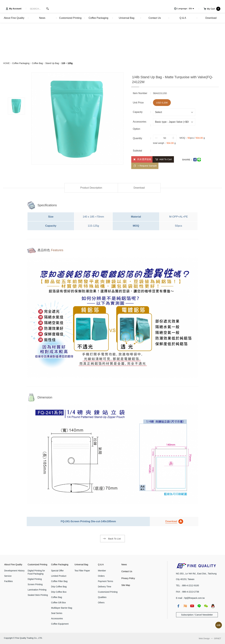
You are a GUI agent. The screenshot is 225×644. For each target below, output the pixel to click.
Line (199, 160)
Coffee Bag (37, 63)
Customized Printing (37, 564)
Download (139, 188)
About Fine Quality (13, 564)
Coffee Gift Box (59, 603)
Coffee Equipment (60, 624)
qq (213, 606)
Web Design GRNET (210, 638)
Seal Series (57, 613)
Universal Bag (81, 564)
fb (178, 606)
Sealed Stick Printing (38, 595)
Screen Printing (35, 584)
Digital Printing (35, 579)
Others (101, 603)
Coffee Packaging (21, 63)
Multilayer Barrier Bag (62, 608)
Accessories (57, 618)
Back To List (114, 539)
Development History (14, 571)
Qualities (102, 597)
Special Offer (57, 571)
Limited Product (59, 576)
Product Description (91, 188)
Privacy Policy (128, 578)
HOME (6, 63)
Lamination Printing (37, 590)
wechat (206, 606)
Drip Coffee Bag (59, 587)
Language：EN (182, 9)
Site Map (126, 585)
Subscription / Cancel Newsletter (197, 615)
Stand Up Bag (52, 63)
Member (102, 571)
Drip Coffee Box (59, 592)
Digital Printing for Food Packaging (36, 572)
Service (8, 576)
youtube (192, 606)
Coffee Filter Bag (59, 581)
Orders (101, 576)
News (124, 564)
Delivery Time (105, 587)
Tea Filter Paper (82, 571)
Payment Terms (106, 581)
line (199, 606)
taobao (185, 606)
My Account (13, 9)
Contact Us (127, 571)
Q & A (101, 564)
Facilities (8, 581)
